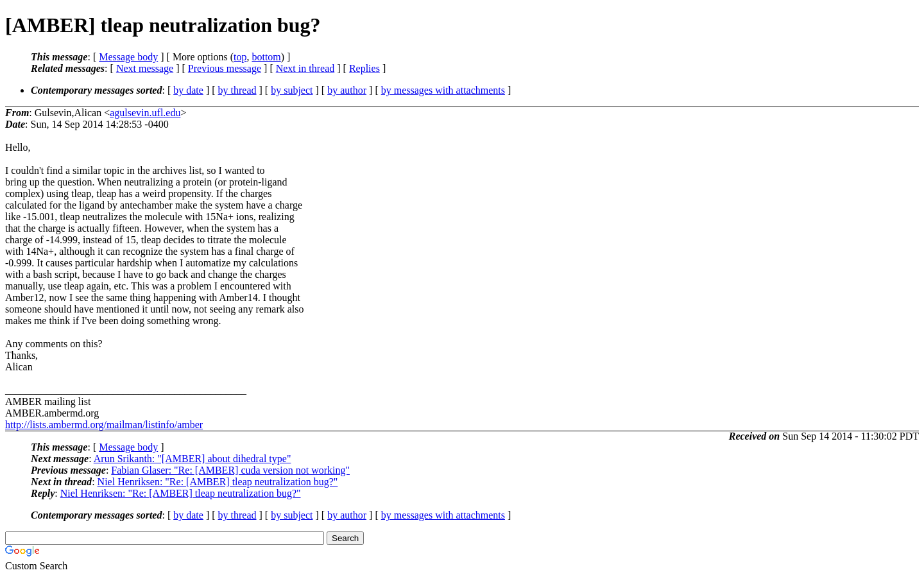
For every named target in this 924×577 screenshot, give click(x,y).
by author (347, 90)
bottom (266, 57)
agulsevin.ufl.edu (145, 113)
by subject (292, 90)
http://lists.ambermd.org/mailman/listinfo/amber (104, 425)
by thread (237, 90)
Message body (128, 57)
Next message (145, 68)
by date (188, 90)
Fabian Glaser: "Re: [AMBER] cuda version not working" (230, 470)
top (240, 57)
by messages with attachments (443, 90)
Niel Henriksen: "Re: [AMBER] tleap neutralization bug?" (218, 482)
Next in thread (305, 68)
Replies (364, 68)
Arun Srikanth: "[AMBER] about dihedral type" (193, 459)
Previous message (225, 68)
